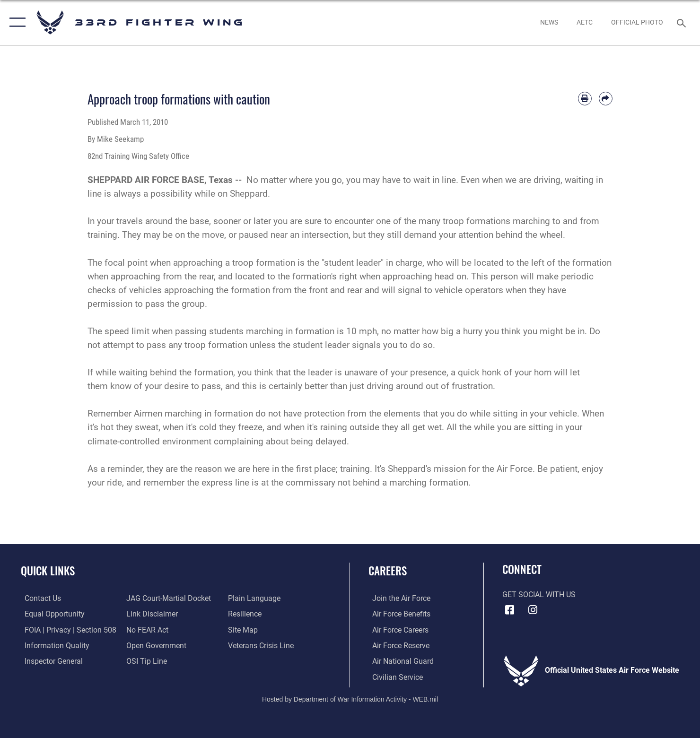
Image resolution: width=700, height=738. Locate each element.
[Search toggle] (683, 22)
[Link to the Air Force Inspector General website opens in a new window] (50, 660)
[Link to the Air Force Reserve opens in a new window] (397, 645)
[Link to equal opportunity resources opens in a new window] (51, 614)
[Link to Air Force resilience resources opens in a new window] (246, 614)
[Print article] (585, 99)
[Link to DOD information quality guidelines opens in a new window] (53, 645)
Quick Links (48, 571)
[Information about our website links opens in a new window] (151, 614)
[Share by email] (606, 99)
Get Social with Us (539, 595)
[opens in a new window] (584, 22)
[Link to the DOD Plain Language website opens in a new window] (256, 598)
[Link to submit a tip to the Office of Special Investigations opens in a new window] (146, 660)
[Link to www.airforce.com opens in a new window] (398, 598)
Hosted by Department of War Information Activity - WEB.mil (350, 698)
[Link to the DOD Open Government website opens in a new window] (155, 645)
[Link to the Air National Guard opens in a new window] (399, 660)
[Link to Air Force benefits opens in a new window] (398, 614)
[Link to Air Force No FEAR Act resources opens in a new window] (146, 629)
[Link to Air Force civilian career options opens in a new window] (394, 676)
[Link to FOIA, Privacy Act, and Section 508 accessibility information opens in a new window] (67, 629)
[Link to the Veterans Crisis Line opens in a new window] (262, 645)
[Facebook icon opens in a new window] (509, 610)
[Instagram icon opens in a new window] (533, 610)
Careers (388, 571)
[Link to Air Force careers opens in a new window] (397, 629)
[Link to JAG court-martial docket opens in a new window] (168, 598)
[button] (15, 22)
